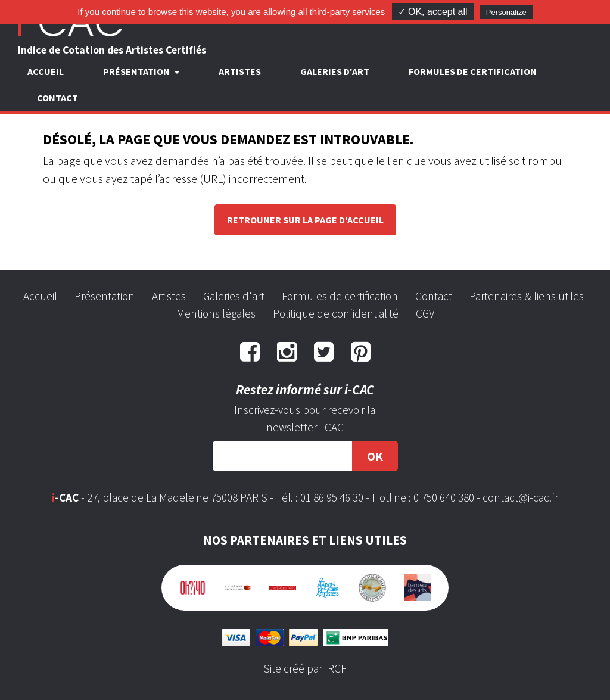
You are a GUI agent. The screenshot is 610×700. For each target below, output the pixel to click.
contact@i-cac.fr (520, 497)
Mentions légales (216, 313)
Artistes (240, 71)
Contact (57, 98)
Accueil (46, 71)
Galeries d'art (335, 71)
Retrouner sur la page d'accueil (305, 220)
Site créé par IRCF (305, 668)
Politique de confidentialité (336, 313)
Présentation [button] (137, 71)
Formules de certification (473, 71)
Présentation (105, 296)
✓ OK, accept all (433, 12)
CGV (425, 313)
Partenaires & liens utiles (527, 296)
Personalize (506, 12)
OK (375, 456)
